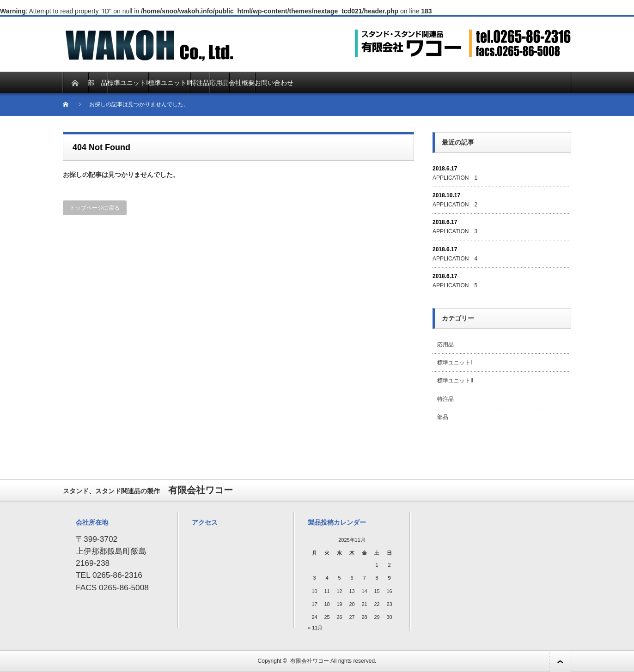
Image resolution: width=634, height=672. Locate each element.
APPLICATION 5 (455, 285)
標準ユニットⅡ (169, 83)
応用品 (219, 83)
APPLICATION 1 (455, 178)
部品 (443, 417)
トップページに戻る (95, 208)
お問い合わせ (274, 83)
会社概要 (242, 83)
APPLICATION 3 (455, 231)
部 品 (98, 83)
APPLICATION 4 (455, 259)
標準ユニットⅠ (128, 83)
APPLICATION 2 (455, 205)
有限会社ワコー (310, 661)
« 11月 (315, 628)
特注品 (200, 83)
